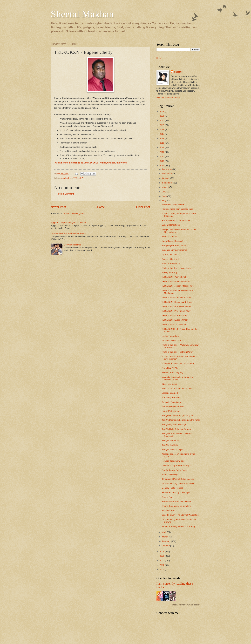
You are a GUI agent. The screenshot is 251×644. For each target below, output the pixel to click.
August (166, 187)
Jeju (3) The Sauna (171, 440)
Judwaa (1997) (169, 511)
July (164, 192)
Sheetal (178, 72)
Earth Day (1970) (170, 368)
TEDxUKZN (79, 178)
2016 (162, 139)
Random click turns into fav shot (176, 501)
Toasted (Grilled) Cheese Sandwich (178, 484)
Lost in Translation (170, 336)
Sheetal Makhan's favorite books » (186, 605)
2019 (162, 129)
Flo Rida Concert (170, 236)
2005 (162, 569)
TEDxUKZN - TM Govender (174, 324)
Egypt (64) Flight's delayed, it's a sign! (68, 223)
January (166, 546)
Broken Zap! (167, 497)
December (167, 169)
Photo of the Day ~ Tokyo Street (176, 268)
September (168, 183)
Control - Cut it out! (170, 259)
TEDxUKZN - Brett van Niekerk (176, 281)
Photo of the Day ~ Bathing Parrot (177, 352)
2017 (162, 134)
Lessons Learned (170, 393)
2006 (162, 565)
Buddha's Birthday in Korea (174, 250)
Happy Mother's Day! (171, 411)
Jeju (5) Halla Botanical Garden (176, 429)
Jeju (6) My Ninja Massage (174, 424)
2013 (162, 152)
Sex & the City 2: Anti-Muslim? (176, 220)
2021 (162, 125)
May (164, 201)
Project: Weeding (170, 474)
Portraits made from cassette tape (177, 209)
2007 (162, 560)
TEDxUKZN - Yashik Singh (174, 277)
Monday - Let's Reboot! (173, 488)
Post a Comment (66, 194)
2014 (162, 147)
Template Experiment (172, 402)
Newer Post (58, 207)
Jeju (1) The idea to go (172, 450)
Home (101, 207)
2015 (162, 143)
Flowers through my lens (173, 461)
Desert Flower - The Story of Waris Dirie (180, 515)
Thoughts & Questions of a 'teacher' (178, 363)
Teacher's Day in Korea (173, 341)
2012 (162, 156)
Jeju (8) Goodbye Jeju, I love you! (177, 416)
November (167, 174)
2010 (162, 166)
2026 (162, 112)
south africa (67, 178)
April (165, 532)
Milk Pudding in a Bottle (173, 406)
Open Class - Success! (172, 241)
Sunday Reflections (171, 225)
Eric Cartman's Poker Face (174, 470)
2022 (162, 120)
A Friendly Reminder (171, 397)
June (165, 196)
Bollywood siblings (73, 245)
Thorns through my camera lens (176, 506)
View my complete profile (168, 98)
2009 (162, 552)
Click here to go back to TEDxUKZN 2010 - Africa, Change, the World (91, 163)
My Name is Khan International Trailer (68, 234)
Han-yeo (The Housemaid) (174, 246)
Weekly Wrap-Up (170, 272)
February (167, 541)
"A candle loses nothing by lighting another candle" (178, 378)
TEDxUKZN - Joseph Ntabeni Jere (178, 286)
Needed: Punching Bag (172, 372)
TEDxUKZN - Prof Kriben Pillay (176, 311)
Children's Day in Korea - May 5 (176, 465)
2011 (162, 161)
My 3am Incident (169, 254)
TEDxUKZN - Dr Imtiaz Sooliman (177, 297)
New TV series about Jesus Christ (177, 389)
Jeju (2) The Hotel (170, 445)
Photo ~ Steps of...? (171, 263)
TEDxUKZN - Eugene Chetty (175, 320)
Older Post (143, 207)
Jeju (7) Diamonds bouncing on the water (181, 420)
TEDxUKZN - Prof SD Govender (177, 307)
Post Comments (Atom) (74, 214)
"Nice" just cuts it (170, 384)
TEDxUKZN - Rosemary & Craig (177, 302)
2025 (162, 116)
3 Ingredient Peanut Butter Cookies (178, 479)
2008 (162, 556)
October (166, 178)
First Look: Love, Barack (173, 204)
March (165, 537)
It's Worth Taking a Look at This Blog (179, 526)
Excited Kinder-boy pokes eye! (176, 492)
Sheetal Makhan (82, 14)
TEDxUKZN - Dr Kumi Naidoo (176, 315)
